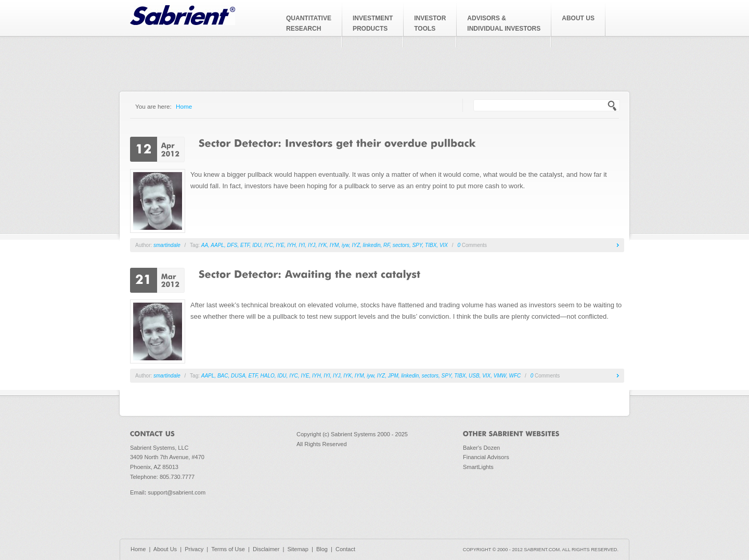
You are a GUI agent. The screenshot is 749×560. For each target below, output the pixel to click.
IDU (257, 245)
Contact (345, 549)
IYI (302, 245)
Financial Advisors (486, 457)
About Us (165, 549)
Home (184, 106)
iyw (345, 245)
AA (205, 245)
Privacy (194, 549)
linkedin (372, 245)
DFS (232, 245)
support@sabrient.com (177, 492)
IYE (280, 245)
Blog (322, 549)
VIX (444, 245)
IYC (269, 245)
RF (386, 245)
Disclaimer (266, 549)
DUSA (238, 376)
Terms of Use (228, 549)
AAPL (217, 245)
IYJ (312, 245)
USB (474, 376)
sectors (401, 245)
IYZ (356, 245)
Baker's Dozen (481, 448)
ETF (245, 245)
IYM (334, 245)
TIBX (431, 245)
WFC (515, 376)
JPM (393, 376)
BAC (223, 376)
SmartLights (478, 467)
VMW (500, 376)
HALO (268, 376)
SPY (417, 245)
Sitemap (298, 549)
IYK (322, 245)
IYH (292, 245)
